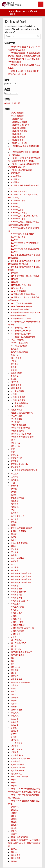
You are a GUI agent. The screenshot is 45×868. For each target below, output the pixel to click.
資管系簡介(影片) (18, 764)
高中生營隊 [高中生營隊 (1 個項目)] (17, 103)
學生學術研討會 (18, 431)
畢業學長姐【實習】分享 (21, 577)
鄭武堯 (14, 822)
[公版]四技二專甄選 (19, 122)
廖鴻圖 (14, 492)
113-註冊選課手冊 (18, 291)
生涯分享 (15, 561)
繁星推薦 (15, 685)
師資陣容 (15, 486)
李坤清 (14, 534)
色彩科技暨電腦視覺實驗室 (26, 470)
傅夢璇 (14, 361)
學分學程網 (16, 422)
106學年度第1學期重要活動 (22, 234)
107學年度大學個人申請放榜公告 (25, 243)
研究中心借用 (17, 613)
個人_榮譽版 (16, 358)
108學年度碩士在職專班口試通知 (25, 249)
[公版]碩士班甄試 (18, 137)
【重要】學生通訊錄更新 (21, 170)
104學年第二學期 (18, 201)
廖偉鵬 (14, 489)
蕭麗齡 (14, 707)
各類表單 (15, 376)
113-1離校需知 (17, 288)
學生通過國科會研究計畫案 (22, 437)
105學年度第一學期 (19, 213)
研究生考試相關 (18, 631)
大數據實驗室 (17, 410)
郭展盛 (14, 816)
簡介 (13, 658)
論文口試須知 (17, 749)
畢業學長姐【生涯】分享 (21, 579)
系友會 (14, 673)
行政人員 (15, 713)
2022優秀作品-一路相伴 (21, 331)
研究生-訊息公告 (18, 625)
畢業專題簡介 (17, 595)
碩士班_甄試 (16, 649)
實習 (13, 449)
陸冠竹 (14, 834)
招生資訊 (15, 507)
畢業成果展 (16, 604)
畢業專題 (15, 586)
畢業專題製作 (17, 598)
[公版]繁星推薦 (17, 140)
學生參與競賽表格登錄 (20, 428)
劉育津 (14, 370)
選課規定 (15, 810)
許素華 (14, 737)
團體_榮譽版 (16, 385)
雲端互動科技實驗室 (19, 837)
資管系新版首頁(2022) (20, 758)
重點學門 (15, 825)
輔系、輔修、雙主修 (19, 777)
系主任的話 (16, 667)
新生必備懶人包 (18, 516)
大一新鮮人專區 (18, 391)
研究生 (14, 616)
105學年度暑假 (17, 210)
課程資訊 (15, 740)
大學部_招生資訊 (18, 397)
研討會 (14, 637)
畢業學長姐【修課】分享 (21, 573)
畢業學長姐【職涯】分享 (21, 583)
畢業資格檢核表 (21, 403)
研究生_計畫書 (17, 622)
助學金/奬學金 (17, 373)
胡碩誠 (14, 701)
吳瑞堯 (14, 379)
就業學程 (15, 480)
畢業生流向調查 (18, 607)
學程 (13, 440)
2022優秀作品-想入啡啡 (21, 334)
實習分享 (15, 455)
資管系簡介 (16, 761)
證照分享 (15, 752)
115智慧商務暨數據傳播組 (22, 306)
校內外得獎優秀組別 (19, 543)
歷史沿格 (15, 549)
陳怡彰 (14, 828)
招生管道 (15, 504)
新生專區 (15, 513)
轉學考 (14, 786)
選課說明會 (19, 406)
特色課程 (15, 555)
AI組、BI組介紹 (17, 340)
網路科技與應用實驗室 (20, 682)
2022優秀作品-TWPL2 (20, 328)
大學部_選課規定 (18, 400)
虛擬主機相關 (17, 710)
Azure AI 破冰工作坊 (19, 343)
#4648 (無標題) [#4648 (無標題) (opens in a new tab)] (17, 113)
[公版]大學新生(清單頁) (21, 125)
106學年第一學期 (18, 237)
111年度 (14, 282)
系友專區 (15, 670)
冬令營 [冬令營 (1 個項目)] (11, 103)
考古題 (14, 691)
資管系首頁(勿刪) (18, 767)
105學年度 (15, 204)
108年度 (14, 252)
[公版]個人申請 (17, 119)
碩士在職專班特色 (18, 643)
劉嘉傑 (14, 367)
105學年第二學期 (18, 219)
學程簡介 (18, 743)
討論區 (14, 728)
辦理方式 (15, 807)
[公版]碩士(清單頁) (19, 128)
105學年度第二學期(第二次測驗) (24, 216)
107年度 (14, 246)
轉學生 (14, 780)
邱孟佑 (14, 813)
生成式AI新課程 (17, 558)
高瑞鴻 (14, 861)
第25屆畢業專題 (18, 655)
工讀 (13, 483)
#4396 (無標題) (17, 116)
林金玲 (14, 540)
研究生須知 (16, 634)
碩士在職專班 (17, 640)
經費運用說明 (17, 679)
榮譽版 (14, 546)
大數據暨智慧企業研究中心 (22, 413)
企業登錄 (15, 349)
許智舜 (14, 734)
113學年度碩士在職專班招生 (23, 294)
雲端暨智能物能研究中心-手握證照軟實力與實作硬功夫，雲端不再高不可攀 (24, 843)
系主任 (14, 664)
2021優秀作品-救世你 (20, 309)
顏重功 (14, 852)
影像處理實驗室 (18, 498)
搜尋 (13, 510)
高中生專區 (16, 855)
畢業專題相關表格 (18, 592)
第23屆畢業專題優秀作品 (21, 652)
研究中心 (15, 610)
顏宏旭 (14, 849)
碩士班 (14, 646)
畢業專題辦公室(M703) (21, 601)
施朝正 (14, 525)
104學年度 (15, 182)
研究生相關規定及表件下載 (22, 628)
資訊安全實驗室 (18, 771)
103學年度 (15, 179)
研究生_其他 (16, 619)
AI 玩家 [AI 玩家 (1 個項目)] (7, 103)
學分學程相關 (17, 419)
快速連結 (15, 501)
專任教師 (15, 474)
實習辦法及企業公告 (19, 464)
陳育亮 (14, 831)
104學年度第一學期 (19, 191)
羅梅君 (14, 688)
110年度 (14, 279)
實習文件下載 (17, 458)
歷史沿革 (15, 552)
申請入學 (15, 567)
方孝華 (14, 522)
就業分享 (15, 477)
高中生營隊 (16, 858)
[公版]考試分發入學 (19, 143)
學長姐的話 (16, 446)
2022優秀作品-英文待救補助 (23, 337)
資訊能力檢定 (17, 774)
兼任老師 (15, 364)
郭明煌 (14, 819)
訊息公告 (15, 719)
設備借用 (15, 731)
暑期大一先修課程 (18, 531)
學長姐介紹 (16, 443)
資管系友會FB (17, 755)
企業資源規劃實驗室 (19, 352)
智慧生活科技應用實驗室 (21, 528)
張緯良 (14, 495)
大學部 (14, 394)
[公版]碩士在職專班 (19, 131)
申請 (13, 564)
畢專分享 (15, 570)
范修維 (14, 704)
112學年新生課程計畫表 (21, 285)
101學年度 (15, 173)
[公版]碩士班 (16, 134)
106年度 (14, 240)
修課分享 (15, 355)
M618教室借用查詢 (19, 346)
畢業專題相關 (17, 589)
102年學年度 (16, 176)
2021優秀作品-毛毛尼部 (21, 319)
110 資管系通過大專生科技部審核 (25, 276)
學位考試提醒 (17, 416)
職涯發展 (15, 698)
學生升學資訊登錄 (18, 425)
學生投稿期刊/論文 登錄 (21, 434)
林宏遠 (14, 537)
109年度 (14, 273)
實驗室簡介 (16, 467)
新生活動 (15, 519)
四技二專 (15, 382)
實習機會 (15, 461)
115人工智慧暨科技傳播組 (22, 303)
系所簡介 (15, 676)
